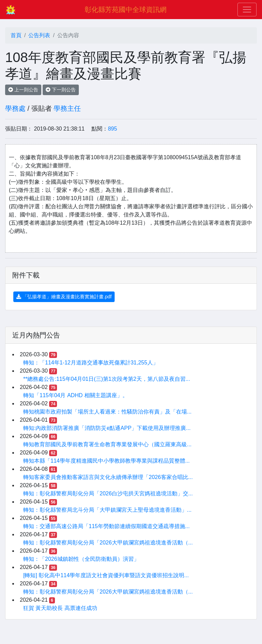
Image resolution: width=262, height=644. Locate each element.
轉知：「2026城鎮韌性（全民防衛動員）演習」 (81, 559)
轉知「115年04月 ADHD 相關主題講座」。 (76, 395)
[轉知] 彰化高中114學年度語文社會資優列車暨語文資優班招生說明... (106, 575)
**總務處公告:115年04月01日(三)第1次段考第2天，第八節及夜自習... (107, 379)
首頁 (16, 35)
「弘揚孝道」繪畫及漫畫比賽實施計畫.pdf (64, 297)
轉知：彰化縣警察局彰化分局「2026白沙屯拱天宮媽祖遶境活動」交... (108, 493)
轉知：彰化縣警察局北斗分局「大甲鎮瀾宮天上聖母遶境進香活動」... (107, 510)
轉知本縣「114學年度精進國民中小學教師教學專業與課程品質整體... (106, 461)
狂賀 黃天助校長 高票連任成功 (60, 608)
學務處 (15, 108)
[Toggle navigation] (247, 10)
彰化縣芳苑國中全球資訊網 (126, 10)
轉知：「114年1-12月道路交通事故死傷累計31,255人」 (91, 363)
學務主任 (67, 108)
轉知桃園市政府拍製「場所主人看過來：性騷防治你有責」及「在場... (107, 412)
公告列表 (39, 35)
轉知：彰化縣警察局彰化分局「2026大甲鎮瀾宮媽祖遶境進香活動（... (108, 543)
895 (112, 129)
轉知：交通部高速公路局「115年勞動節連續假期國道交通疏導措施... (106, 526)
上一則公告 (23, 90)
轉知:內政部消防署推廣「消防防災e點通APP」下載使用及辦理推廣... (107, 428)
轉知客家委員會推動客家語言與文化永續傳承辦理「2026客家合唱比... (108, 477)
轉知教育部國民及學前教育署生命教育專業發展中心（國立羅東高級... (107, 444)
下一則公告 (61, 90)
